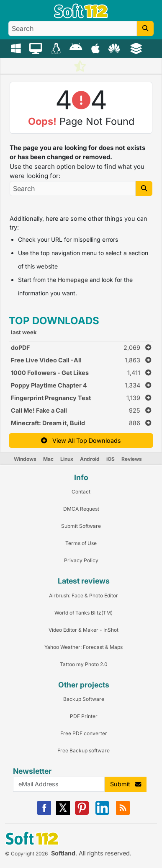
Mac (48, 459)
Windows (25, 459)
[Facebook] (44, 813)
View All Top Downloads (81, 440)
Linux (67, 459)
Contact (81, 492)
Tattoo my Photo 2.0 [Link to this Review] (84, 664)
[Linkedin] (102, 813)
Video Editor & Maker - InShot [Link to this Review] (84, 630)
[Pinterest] (82, 813)
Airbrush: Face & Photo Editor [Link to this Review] (84, 595)
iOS (111, 459)
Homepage (73, 280)
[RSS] (123, 813)
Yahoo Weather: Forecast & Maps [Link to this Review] (84, 647)
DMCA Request (81, 509)
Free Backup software (84, 750)
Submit (126, 784)
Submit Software (81, 526)
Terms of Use (81, 543)
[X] (63, 813)
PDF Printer (84, 716)
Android (90, 459)
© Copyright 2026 (26, 854)
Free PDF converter (84, 733)
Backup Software (84, 699)
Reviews (132, 459)
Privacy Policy (81, 560)
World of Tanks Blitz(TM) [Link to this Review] (84, 613)
